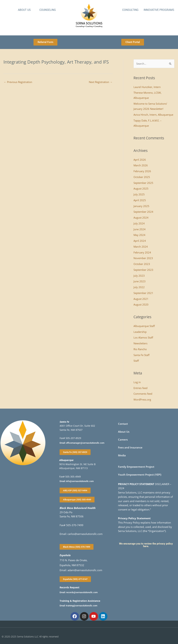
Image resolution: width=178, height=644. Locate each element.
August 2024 (141, 218)
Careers (123, 440)
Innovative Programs (159, 10)
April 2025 (140, 200)
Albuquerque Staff (144, 326)
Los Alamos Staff (143, 337)
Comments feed (143, 394)
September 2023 (143, 270)
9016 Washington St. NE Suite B (77, 464)
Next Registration (101, 82)
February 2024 (142, 252)
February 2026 (142, 171)
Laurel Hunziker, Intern (147, 87)
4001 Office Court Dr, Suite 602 (77, 426)
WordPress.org (142, 399)
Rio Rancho (140, 349)
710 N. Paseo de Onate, (74, 560)
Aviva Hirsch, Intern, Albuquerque (153, 115)
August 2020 (141, 304)
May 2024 (139, 235)
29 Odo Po (66, 512)
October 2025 (142, 177)
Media (122, 455)
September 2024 (143, 212)
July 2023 (139, 276)
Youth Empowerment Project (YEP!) (140, 475)
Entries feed (140, 388)
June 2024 (140, 229)
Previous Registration (18, 82)
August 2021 (141, 299)
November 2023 (143, 258)
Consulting (130, 10)
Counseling (48, 10)
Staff (136, 361)
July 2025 (139, 194)
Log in (137, 382)
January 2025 (141, 206)
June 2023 (140, 281)
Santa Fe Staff (141, 355)
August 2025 (141, 188)
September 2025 (143, 183)
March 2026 (141, 165)
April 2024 (140, 241)
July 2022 (139, 287)
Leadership (140, 332)
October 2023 (142, 264)
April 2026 (140, 160)
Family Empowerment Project (136, 467)
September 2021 (143, 293)
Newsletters (140, 343)
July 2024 (139, 223)
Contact (123, 424)
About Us (24, 10)
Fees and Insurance (130, 447)
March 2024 (141, 247)
